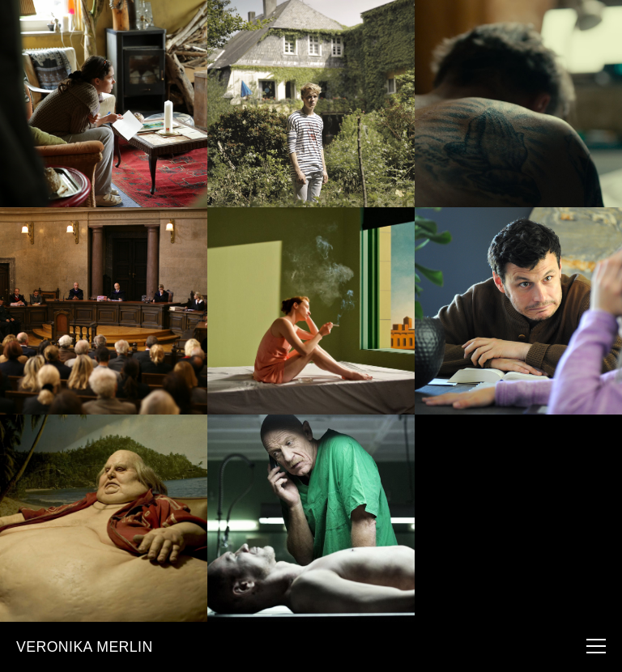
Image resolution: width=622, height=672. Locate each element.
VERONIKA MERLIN (85, 647)
